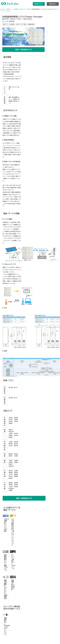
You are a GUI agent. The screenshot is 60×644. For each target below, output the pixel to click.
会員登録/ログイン (39, 4)
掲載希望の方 (53, 4)
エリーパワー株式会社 (8, 21)
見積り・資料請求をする (23, 50)
